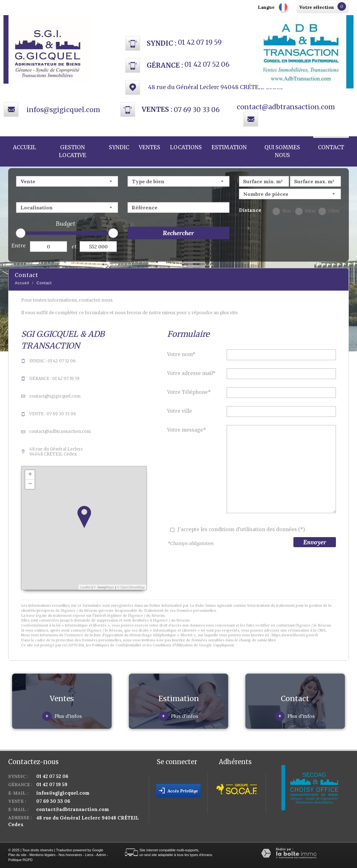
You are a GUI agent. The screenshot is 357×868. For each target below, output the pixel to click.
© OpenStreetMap (131, 587)
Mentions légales (43, 855)
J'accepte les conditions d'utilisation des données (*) (241, 529)
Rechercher (178, 233)
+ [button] (30, 475)
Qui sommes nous (282, 151)
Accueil (25, 147)
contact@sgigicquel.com (55, 396)
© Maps (104, 587)
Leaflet (85, 587)
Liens (89, 855)
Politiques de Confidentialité (117, 645)
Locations (186, 147)
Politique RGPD (20, 860)
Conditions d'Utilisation (173, 645)
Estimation (229, 147)
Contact (331, 147)
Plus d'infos (62, 716)
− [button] (30, 484)
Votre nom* (181, 354)
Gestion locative (73, 151)
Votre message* (187, 430)
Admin (101, 855)
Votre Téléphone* (189, 392)
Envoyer (315, 542)
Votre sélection (317, 7)
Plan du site (17, 855)
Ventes (150, 147)
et (74, 246)
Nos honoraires (70, 855)
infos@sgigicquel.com (63, 110)
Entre (19, 245)
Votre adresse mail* (191, 373)
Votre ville (180, 411)
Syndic (119, 147)
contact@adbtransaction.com (286, 107)
